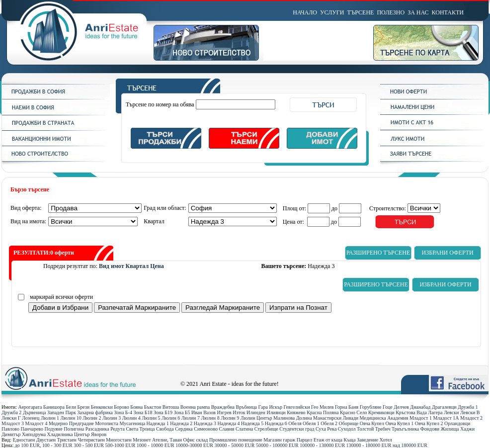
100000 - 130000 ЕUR (322, 445)
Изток (239, 412)
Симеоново (206, 429)
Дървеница (35, 412)
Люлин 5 (151, 418)
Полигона (74, 429)
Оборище (349, 423)
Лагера (435, 412)
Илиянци (276, 412)
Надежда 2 (181, 423)
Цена (157, 266)
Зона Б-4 (123, 412)
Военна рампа (195, 407)
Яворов (99, 434)
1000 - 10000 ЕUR (156, 445)
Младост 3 (13, 423)
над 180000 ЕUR (410, 445)
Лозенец (31, 418)
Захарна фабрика (95, 412)
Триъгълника (405, 429)
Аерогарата (30, 407)
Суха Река (326, 429)
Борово (121, 407)
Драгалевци (444, 407)
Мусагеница (133, 423)
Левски (451, 412)
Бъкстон (153, 407)
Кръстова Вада (411, 412)
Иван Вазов (204, 412)
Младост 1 (421, 418)
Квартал (137, 266)
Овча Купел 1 (400, 423)
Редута (118, 429)
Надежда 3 (205, 423)
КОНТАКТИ (448, 12)
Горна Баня (347, 407)
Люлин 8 (210, 418)
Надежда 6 (276, 423)
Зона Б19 (163, 412)
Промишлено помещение (236, 440)
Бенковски (102, 407)
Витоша (171, 407)
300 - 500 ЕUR (89, 445)
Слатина (244, 429)
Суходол (347, 429)
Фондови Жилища (440, 429)
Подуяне (53, 429)
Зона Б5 (182, 412)
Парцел (304, 440)
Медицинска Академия (384, 418)
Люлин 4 (131, 418)
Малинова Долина (292, 418)
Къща (350, 440)
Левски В (470, 412)
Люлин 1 (50, 418)
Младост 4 (36, 423)
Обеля (295, 423)
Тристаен (67, 440)
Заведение (367, 440)
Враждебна (223, 407)
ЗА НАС (418, 12)
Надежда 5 (252, 423)
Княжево (296, 412)
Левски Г (11, 418)
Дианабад (420, 407)
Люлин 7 (191, 418)
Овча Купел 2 (429, 423)
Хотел (386, 440)
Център (82, 434)
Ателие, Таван (167, 440)
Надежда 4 (228, 423)
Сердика (184, 429)
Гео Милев (322, 407)
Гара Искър (270, 407)
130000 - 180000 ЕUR (369, 445)
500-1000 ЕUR (121, 445)
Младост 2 (471, 418)
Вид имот (112, 266)
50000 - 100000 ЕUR (277, 445)
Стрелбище (266, 429)
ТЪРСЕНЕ (360, 12)
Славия (227, 429)
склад (202, 440)
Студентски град (297, 429)
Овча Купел (372, 423)
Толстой (365, 429)
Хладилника (60, 434)
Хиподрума (34, 434)
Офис (189, 440)
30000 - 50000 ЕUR (235, 445)
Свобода (165, 429)
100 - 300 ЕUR (57, 445)
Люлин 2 (92, 418)
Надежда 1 (158, 423)
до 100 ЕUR (27, 445)
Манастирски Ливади (336, 418)
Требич (383, 429)
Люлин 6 (171, 418)
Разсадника (97, 429)
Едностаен (24, 440)
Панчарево (32, 429)
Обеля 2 (329, 423)
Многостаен (119, 440)
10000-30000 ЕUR (194, 445)
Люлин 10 (71, 418)
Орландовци (457, 423)
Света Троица (140, 429)
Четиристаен (91, 440)
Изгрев (224, 412)
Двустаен (46, 440)
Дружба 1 (468, 407)
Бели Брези (78, 407)
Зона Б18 (143, 412)
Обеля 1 (311, 423)
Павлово (10, 429)
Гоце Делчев (396, 407)
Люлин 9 (230, 418)
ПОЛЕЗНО (391, 12)
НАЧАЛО (305, 12)
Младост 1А (446, 418)
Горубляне (371, 407)
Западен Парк (62, 412)
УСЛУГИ (332, 12)
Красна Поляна (323, 412)
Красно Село (354, 412)
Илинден (256, 412)
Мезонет (142, 440)
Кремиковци (381, 412)
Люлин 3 (112, 418)
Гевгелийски (297, 407)
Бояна (136, 407)
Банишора (54, 407)
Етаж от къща (328, 440)
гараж (289, 440)
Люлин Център (256, 418)
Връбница (246, 407)
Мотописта (107, 423)
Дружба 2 (11, 412)
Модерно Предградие (71, 423)
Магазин (273, 440)
